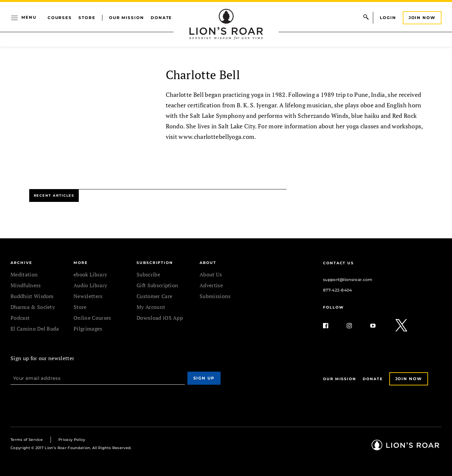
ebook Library (90, 274)
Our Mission (127, 18)
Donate (161, 18)
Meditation (24, 274)
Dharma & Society (33, 307)
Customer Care (154, 296)
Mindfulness (26, 285)
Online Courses (92, 318)
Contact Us (338, 263)
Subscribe (148, 274)
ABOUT (208, 263)
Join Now (422, 18)
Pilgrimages (88, 329)
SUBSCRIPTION (155, 263)
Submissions (215, 296)
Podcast (20, 318)
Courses (60, 18)
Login (388, 18)
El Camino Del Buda (35, 329)
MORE (81, 263)
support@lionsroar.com (348, 280)
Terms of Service (27, 440)
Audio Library (90, 285)
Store (87, 18)
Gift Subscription (157, 285)
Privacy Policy (72, 440)
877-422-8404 (338, 290)
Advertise (211, 285)
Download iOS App (160, 318)
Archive (21, 263)
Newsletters (88, 296)
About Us (211, 274)
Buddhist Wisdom (32, 296)
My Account (151, 307)
